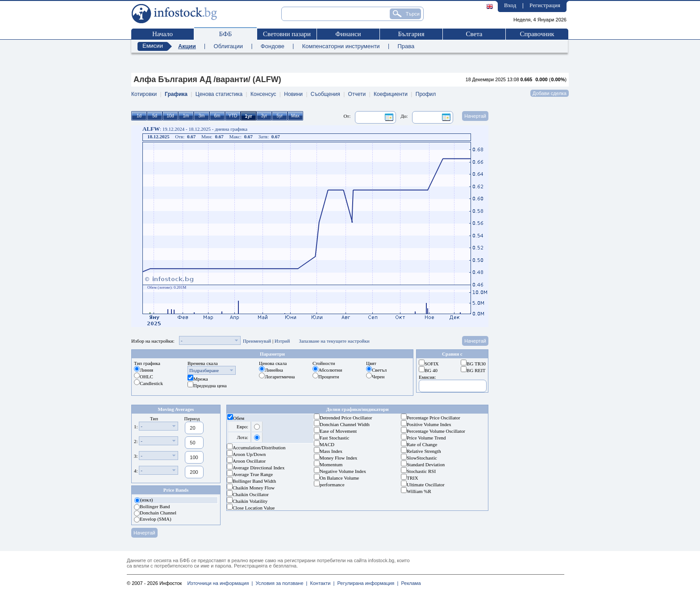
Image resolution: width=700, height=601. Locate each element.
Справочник (537, 34)
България (411, 34)
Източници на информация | (220, 583)
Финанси (348, 34)
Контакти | (321, 583)
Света (474, 34)
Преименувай (257, 341)
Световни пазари (287, 34)
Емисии (153, 46)
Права (406, 46)
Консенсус (263, 94)
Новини (293, 94)
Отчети (357, 94)
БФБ (226, 34)
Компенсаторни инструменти (341, 46)
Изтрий (282, 341)
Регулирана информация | (366, 583)
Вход (510, 5)
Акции (187, 46)
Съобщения (325, 94)
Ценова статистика (219, 94)
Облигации (228, 46)
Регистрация (545, 5)
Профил (426, 94)
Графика (176, 94)
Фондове (273, 46)
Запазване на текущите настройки (334, 341)
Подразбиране (204, 370)
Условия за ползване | (280, 583)
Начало (162, 34)
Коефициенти (391, 94)
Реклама (409, 583)
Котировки (144, 94)
